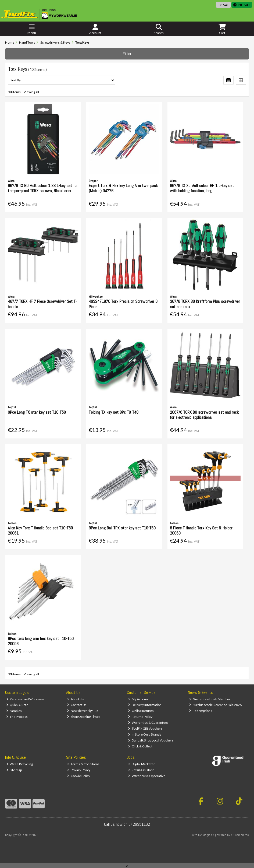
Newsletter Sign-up (83, 711)
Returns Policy (140, 717)
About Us (75, 699)
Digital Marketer (141, 764)
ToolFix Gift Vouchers (145, 728)
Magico (207, 835)
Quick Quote (17, 705)
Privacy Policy (79, 770)
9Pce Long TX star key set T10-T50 (37, 412)
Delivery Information (145, 705)
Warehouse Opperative (147, 776)
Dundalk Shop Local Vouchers (151, 740)
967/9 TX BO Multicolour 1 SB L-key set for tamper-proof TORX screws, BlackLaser (43, 188)
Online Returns (141, 711)
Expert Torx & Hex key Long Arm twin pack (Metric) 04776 (123, 188)
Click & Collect (140, 746)
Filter (127, 54)
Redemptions (201, 711)
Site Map (14, 770)
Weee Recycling (20, 764)
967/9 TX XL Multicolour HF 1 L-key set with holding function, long (202, 188)
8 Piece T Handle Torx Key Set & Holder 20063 (201, 530)
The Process (17, 717)
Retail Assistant (141, 770)
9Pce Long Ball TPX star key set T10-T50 (122, 528)
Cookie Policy (78, 776)
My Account (138, 699)
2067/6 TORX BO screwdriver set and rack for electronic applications (204, 415)
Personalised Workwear (26, 699)
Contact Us (77, 705)
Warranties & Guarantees (148, 723)
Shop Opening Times (84, 717)
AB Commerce (240, 835)
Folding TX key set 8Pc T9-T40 (114, 412)
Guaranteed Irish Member (210, 699)
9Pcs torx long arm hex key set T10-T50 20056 (41, 641)
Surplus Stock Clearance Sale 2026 (215, 705)
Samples (14, 711)
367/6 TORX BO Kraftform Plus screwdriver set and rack (205, 304)
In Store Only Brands (145, 734)
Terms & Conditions (83, 764)
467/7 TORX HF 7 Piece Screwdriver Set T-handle (42, 304)
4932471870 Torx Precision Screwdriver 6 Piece (123, 304)
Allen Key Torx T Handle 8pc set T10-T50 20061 (40, 530)
